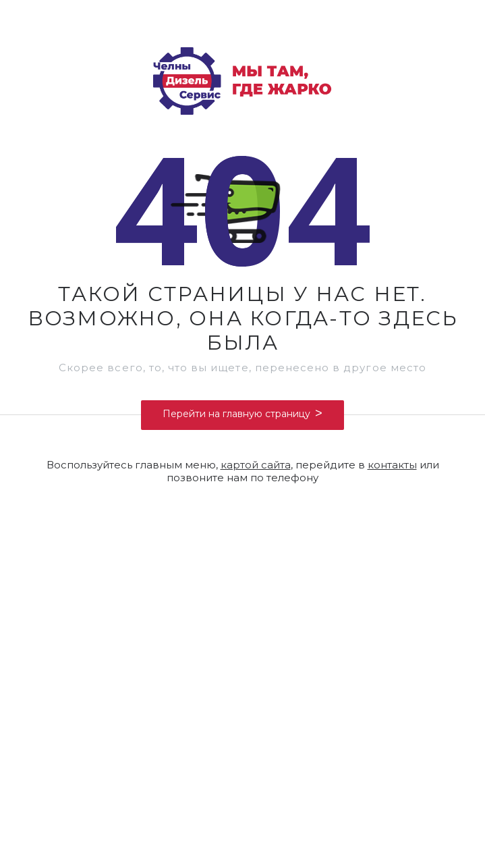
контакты (392, 465)
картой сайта (256, 465)
